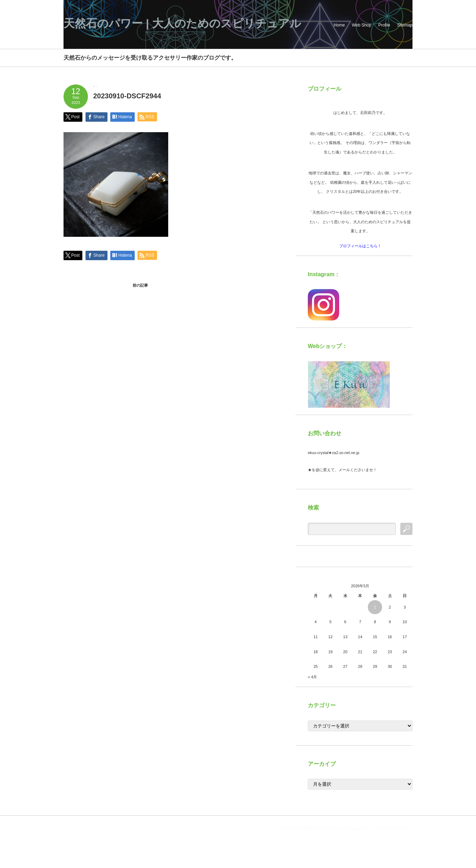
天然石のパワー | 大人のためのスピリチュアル (182, 23)
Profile (384, 25)
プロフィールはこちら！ (360, 246)
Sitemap (405, 25)
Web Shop (362, 25)
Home (339, 25)
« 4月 (312, 677)
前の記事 (140, 285)
